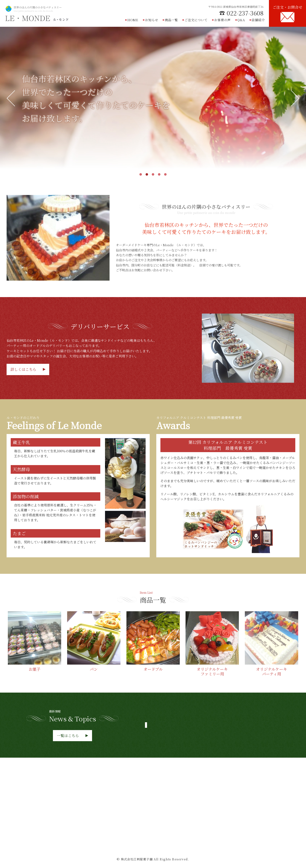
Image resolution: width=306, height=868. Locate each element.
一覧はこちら (68, 736)
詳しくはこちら (23, 369)
